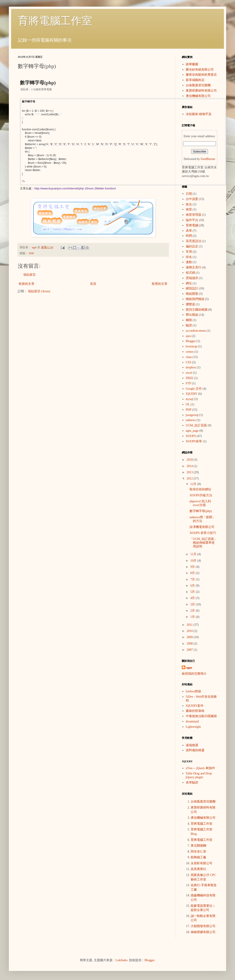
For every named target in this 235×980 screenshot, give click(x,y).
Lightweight (193, 727)
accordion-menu (196, 331)
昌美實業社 (198, 869)
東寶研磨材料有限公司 (201, 91)
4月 (193, 598)
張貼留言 (29, 275)
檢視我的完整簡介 (194, 674)
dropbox (191, 367)
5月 (193, 592)
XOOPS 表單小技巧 (203, 533)
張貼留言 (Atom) (39, 291)
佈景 (189, 209)
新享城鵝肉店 (195, 80)
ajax (188, 336)
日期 (189, 194)
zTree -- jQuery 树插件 (200, 768)
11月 (194, 554)
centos (190, 352)
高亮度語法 (194, 241)
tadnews (191, 420)
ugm (189, 668)
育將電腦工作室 (55, 21)
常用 (189, 252)
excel (189, 373)
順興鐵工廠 (198, 857)
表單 (189, 231)
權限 (189, 320)
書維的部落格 (195, 711)
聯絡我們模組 (195, 299)
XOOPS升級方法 (201, 495)
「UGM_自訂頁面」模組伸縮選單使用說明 (203, 543)
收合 (189, 204)
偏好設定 (192, 246)
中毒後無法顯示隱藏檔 (201, 716)
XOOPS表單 (194, 441)
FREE (190, 378)
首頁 (93, 284)
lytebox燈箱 (194, 691)
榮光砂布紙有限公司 (200, 70)
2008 (190, 644)
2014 (190, 466)
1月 (193, 617)
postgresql (192, 415)
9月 (193, 567)
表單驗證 (192, 783)
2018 (190, 460)
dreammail (192, 721)
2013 (190, 472)
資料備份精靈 (195, 750)
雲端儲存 (192, 278)
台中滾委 (192, 199)
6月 (193, 586)
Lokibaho (121, 960)
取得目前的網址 (200, 489)
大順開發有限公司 (203, 926)
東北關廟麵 (198, 846)
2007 (190, 650)
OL (188, 404)
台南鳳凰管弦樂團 (198, 85)
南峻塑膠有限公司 (203, 932)
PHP (31, 253)
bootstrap (192, 346)
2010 (190, 631)
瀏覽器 (190, 304)
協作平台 (192, 220)
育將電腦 (192, 225)
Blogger (191, 341)
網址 (189, 283)
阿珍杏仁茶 (198, 852)
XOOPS (191, 436)
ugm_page (192, 431)
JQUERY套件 (195, 706)
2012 (190, 478)
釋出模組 (192, 315)
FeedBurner (208, 159)
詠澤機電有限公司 (202, 527)
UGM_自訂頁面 (196, 425)
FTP (188, 383)
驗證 (189, 325)
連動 (189, 262)
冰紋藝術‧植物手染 (199, 114)
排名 (189, 257)
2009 (190, 637)
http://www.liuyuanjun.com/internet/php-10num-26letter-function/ (75, 188)
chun (189, 357)
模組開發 (192, 294)
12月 (194, 484)
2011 (190, 625)
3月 (193, 604)
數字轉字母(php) (201, 511)
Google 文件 (194, 389)
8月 (193, 573)
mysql (190, 399)
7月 (193, 579)
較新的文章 (27, 284)
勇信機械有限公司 (198, 96)
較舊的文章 (160, 284)
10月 (194, 561)
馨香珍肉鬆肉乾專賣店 (201, 75)
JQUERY (192, 394)
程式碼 (190, 273)
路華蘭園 (192, 64)
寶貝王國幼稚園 (197, 310)
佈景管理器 (194, 215)
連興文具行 (194, 267)
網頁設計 (192, 288)
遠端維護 (192, 745)
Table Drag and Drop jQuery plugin (199, 775)
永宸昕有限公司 (202, 863)
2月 (193, 611)
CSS (189, 362)
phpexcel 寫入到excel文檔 (200, 503)
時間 (189, 236)
